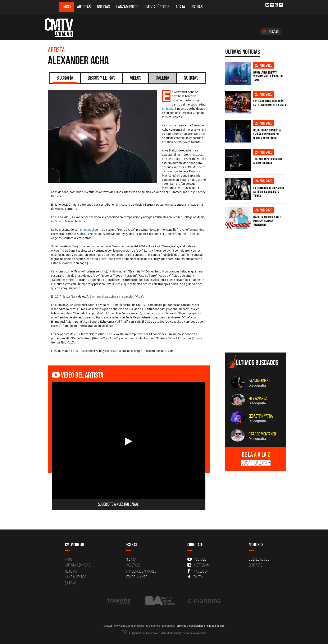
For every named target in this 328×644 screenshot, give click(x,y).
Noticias (104, 7)
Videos (136, 78)
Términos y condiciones (189, 626)
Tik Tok (195, 577)
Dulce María (113, 351)
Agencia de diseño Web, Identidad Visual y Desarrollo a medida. (164, 633)
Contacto (256, 565)
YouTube (197, 559)
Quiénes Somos (259, 559)
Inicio (67, 7)
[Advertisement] (257, 320)
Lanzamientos (127, 7)
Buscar (271, 32)
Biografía (65, 79)
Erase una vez (137, 577)
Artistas (84, 7)
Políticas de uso (215, 626)
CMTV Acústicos (157, 7)
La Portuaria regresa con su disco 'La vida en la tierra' (269, 192)
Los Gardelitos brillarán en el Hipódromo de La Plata (270, 103)
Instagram (198, 565)
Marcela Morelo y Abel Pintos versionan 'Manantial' (267, 221)
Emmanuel (169, 109)
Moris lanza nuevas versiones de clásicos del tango (268, 76)
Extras (197, 7)
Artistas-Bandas (78, 565)
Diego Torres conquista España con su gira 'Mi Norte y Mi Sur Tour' (267, 134)
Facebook (198, 571)
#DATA (180, 7)
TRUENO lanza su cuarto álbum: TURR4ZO (268, 161)
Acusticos (133, 565)
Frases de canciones (141, 571)
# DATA (131, 559)
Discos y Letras (102, 78)
